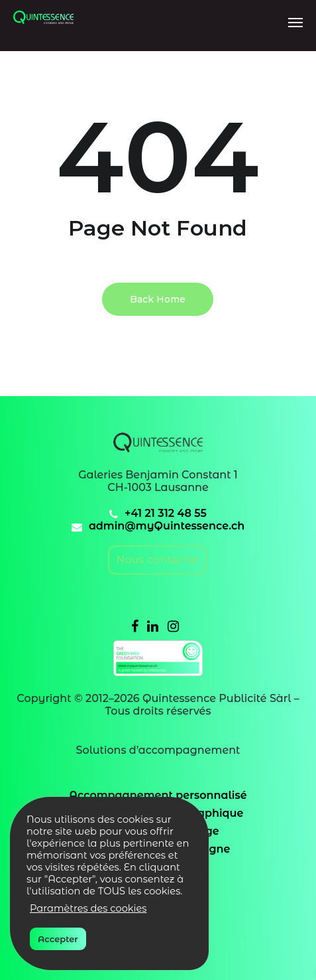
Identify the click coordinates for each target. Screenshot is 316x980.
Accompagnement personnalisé (158, 795)
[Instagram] (173, 626)
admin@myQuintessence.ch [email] (167, 526)
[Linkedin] (153, 626)
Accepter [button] (58, 939)
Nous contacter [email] (158, 560)
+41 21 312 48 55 (166, 513)
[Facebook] (135, 626)
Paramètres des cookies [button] (88, 908)
